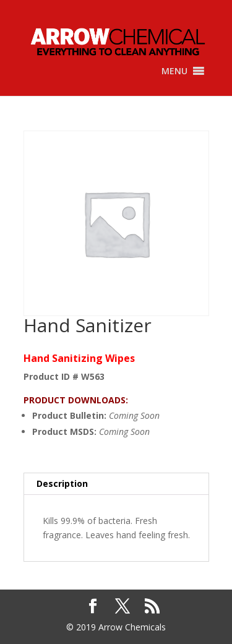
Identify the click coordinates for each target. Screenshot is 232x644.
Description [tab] (62, 483)
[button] (174, 71)
